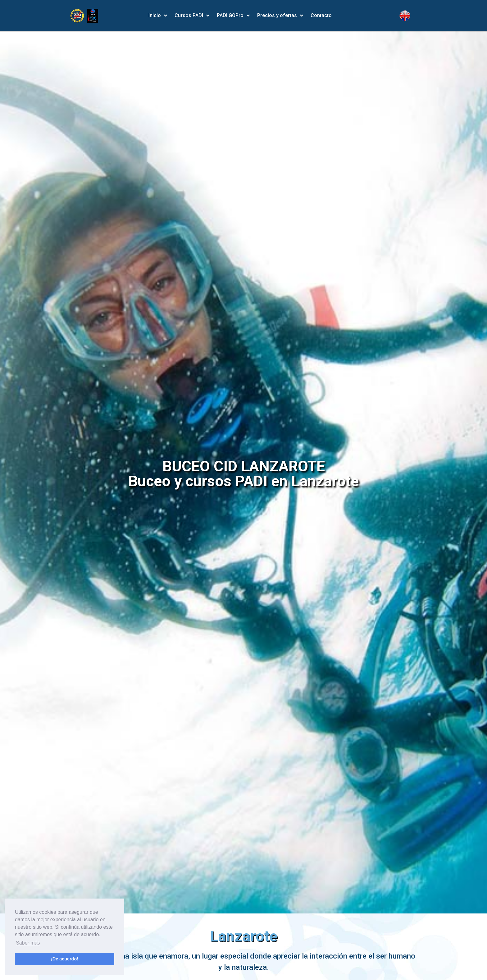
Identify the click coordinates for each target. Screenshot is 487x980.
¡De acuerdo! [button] (65, 959)
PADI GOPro (233, 16)
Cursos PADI (192, 16)
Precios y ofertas (280, 16)
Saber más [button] (28, 943)
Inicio (158, 16)
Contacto (321, 15)
